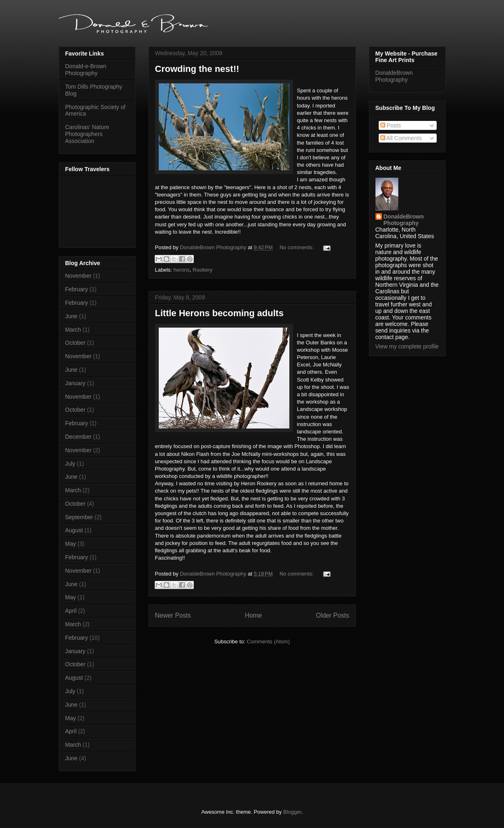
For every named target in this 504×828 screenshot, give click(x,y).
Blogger (292, 812)
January (75, 383)
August (74, 530)
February (77, 289)
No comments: (297, 247)
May (71, 544)
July (70, 464)
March (73, 330)
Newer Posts (173, 615)
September (79, 517)
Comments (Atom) (268, 642)
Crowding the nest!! (197, 69)
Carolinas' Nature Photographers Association (87, 134)
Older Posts (332, 615)
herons (182, 270)
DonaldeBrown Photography (394, 76)
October (75, 343)
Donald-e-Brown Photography (86, 70)
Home (253, 615)
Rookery (202, 270)
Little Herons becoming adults (219, 313)
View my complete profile (407, 346)
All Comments (401, 138)
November (79, 276)
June (71, 316)
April (71, 611)
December (79, 437)
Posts (391, 125)
